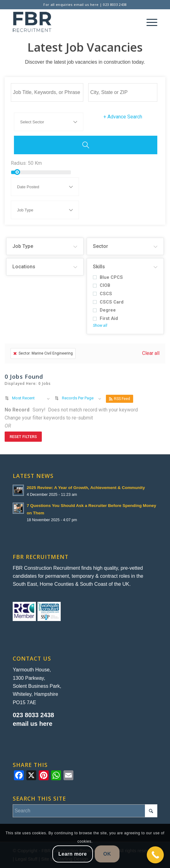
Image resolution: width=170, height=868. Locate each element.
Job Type (23, 246)
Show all (100, 325)
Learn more (73, 854)
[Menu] (149, 22)
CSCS (102, 294)
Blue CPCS (108, 277)
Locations (24, 267)
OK (107, 854)
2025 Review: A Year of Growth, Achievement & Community (86, 488)
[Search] (85, 811)
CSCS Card (108, 302)
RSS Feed (120, 399)
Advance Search (123, 117)
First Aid (105, 319)
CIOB (102, 285)
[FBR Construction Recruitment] (70, 22)
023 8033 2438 (115, 4)
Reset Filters (23, 437)
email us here (86, 4)
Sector (100, 246)
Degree (104, 310)
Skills (99, 267)
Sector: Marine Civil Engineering (43, 353)
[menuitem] (149, 22)
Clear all (151, 353)
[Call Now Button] (155, 855)
